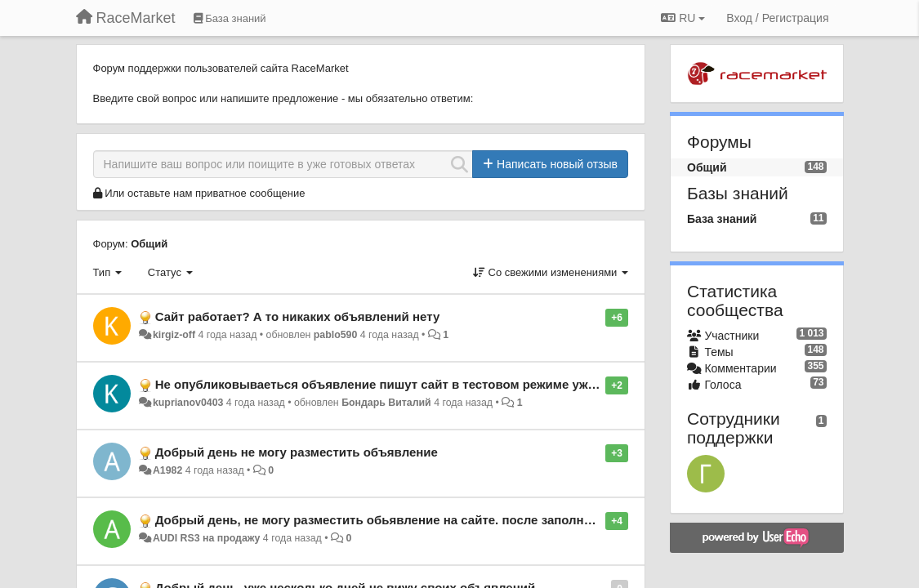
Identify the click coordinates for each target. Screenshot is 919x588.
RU (683, 18)
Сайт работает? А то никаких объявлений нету (298, 316)
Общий (149, 244)
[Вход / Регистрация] (777, 18)
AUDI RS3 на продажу (206, 538)
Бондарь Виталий (386, 403)
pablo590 (336, 335)
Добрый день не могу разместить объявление (297, 452)
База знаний (722, 219)
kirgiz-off (174, 335)
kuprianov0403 (188, 403)
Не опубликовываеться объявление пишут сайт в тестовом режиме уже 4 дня (393, 384)
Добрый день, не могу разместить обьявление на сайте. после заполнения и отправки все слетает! (458, 520)
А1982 (167, 470)
